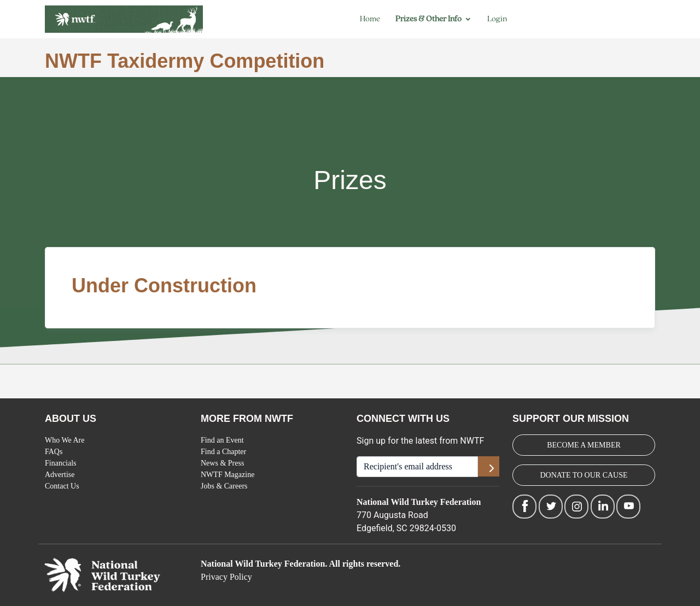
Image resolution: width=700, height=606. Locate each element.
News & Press (222, 463)
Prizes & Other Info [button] (428, 19)
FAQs (54, 452)
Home (370, 19)
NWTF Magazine (227, 475)
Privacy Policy (226, 577)
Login (497, 19)
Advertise (60, 475)
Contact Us (62, 486)
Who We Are (65, 440)
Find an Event (222, 440)
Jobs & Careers (224, 486)
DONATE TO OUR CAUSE (584, 475)
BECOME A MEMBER (584, 445)
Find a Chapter (223, 452)
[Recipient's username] (417, 467)
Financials (61, 463)
